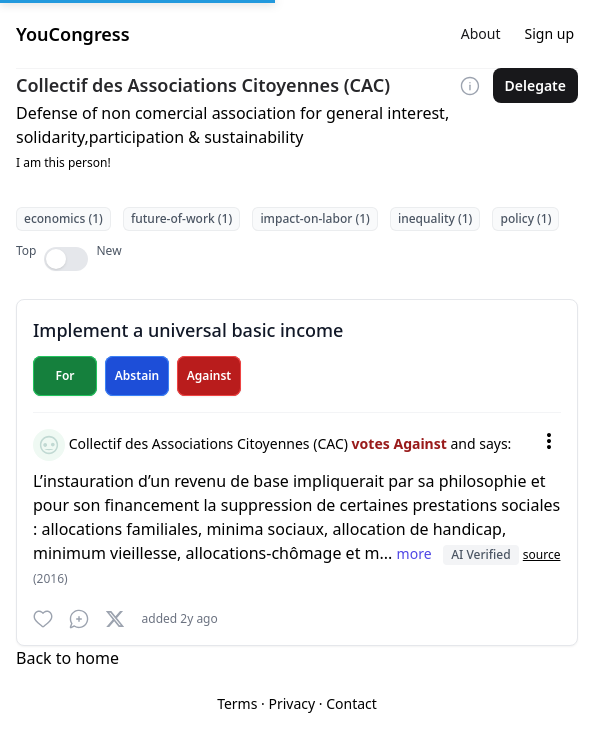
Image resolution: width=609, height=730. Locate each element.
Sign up (549, 33)
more (416, 553)
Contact (351, 703)
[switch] (66, 259)
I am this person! (63, 162)
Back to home (67, 658)
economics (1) (63, 218)
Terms (237, 703)
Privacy (291, 703)
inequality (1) (435, 218)
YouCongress (73, 34)
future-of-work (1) (181, 218)
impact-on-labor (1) (314, 218)
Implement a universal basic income (188, 330)
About (481, 33)
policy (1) (525, 218)
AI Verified (480, 554)
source (542, 554)
